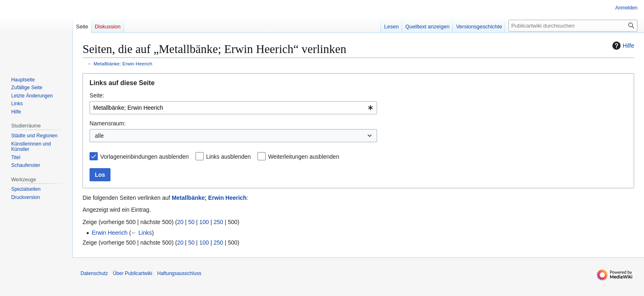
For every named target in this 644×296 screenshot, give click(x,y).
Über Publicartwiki (133, 273)
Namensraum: (108, 123)
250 (218, 222)
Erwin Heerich (109, 233)
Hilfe (622, 46)
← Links (141, 233)
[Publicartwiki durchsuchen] (573, 26)
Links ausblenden (229, 157)
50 (191, 222)
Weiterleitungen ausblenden (304, 157)
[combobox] (233, 108)
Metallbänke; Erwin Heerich (123, 64)
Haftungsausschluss (179, 273)
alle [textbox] (99, 136)
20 (180, 222)
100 (204, 222)
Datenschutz (94, 273)
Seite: (97, 95)
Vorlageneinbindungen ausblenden (145, 157)
